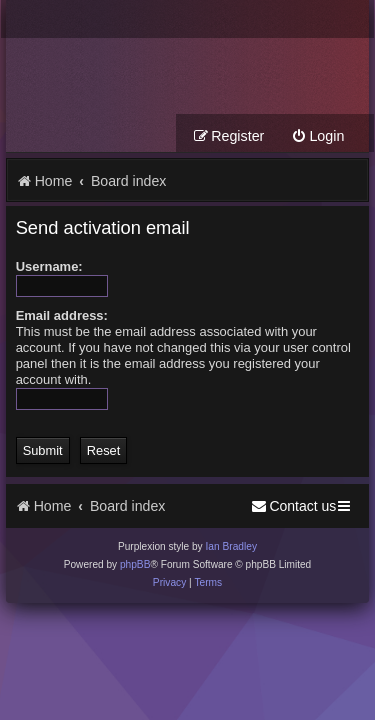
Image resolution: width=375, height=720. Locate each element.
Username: (49, 266)
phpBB (135, 564)
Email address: (62, 315)
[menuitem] (317, 136)
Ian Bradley (231, 546)
